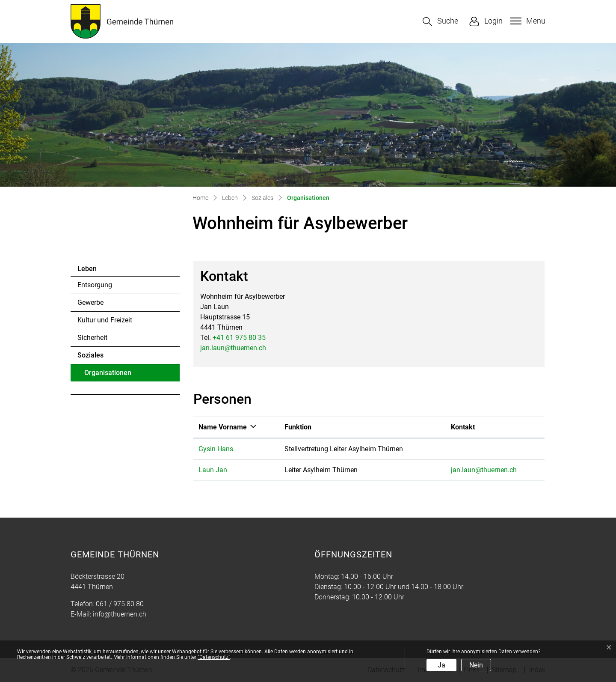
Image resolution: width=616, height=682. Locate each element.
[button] (440, 22)
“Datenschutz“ (214, 657)
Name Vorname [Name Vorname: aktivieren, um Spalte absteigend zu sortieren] (223, 427)
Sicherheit (92, 338)
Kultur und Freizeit (105, 320)
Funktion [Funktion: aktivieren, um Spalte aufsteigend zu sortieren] (298, 427)
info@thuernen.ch (120, 614)
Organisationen (108, 375)
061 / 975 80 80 (120, 604)
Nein (476, 665)
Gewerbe (90, 302)
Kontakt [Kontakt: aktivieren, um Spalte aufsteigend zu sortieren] (463, 427)
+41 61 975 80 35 (239, 338)
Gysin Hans (216, 449)
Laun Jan (213, 470)
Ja (441, 665)
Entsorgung (95, 285)
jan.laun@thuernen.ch (233, 348)
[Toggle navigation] (527, 21)
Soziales (90, 355)
